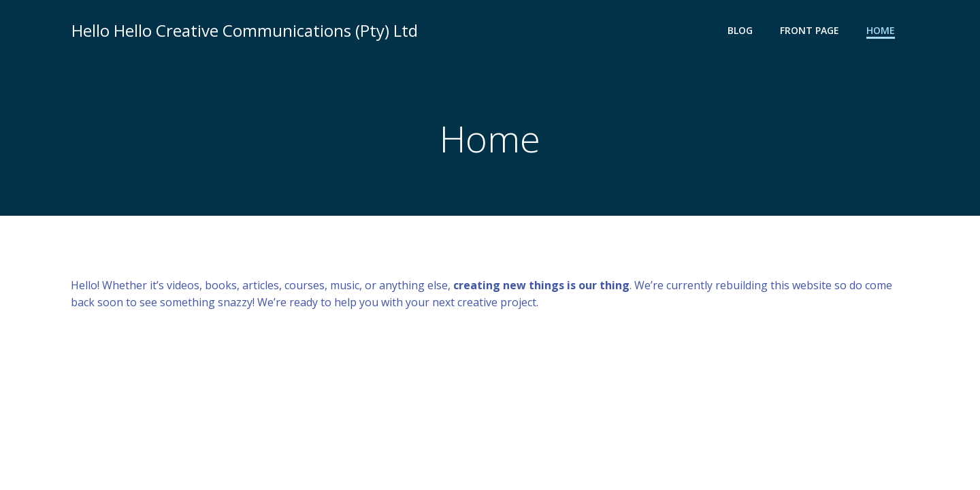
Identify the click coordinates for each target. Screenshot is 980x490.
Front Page (810, 31)
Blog (741, 31)
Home (881, 31)
